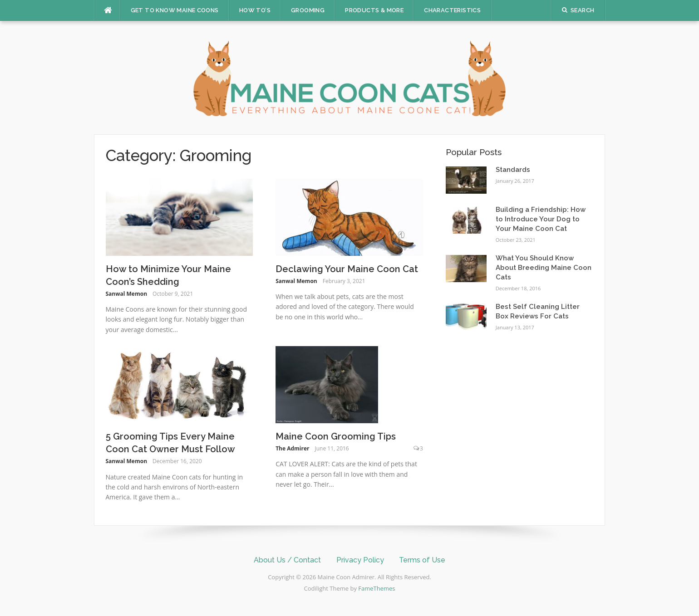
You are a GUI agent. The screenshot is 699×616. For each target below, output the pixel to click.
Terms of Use (422, 560)
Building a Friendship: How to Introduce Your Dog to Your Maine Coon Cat (541, 219)
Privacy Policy (360, 560)
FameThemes (377, 588)
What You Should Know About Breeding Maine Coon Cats (544, 268)
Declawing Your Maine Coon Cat (347, 269)
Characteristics (452, 10)
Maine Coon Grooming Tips (336, 436)
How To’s (255, 10)
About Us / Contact (287, 560)
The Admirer (292, 448)
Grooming (308, 10)
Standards (513, 170)
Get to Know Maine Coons (175, 10)
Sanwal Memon (127, 294)
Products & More (374, 10)
